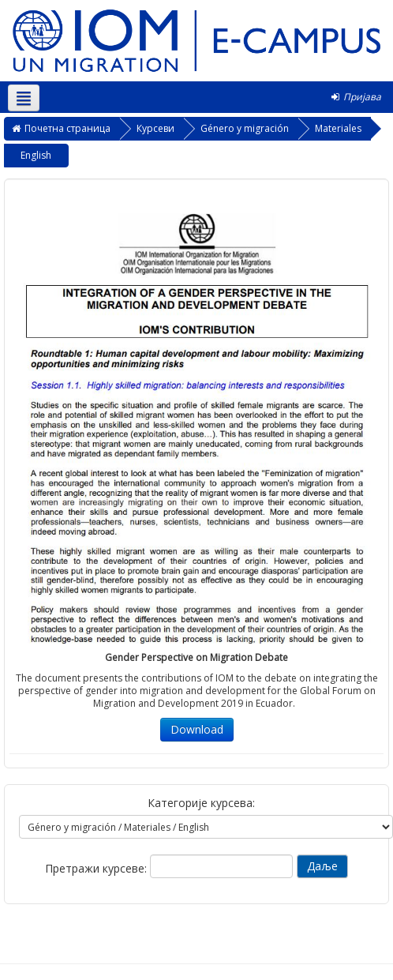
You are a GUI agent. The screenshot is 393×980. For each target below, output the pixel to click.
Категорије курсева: (201, 803)
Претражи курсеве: (97, 868)
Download (197, 729)
